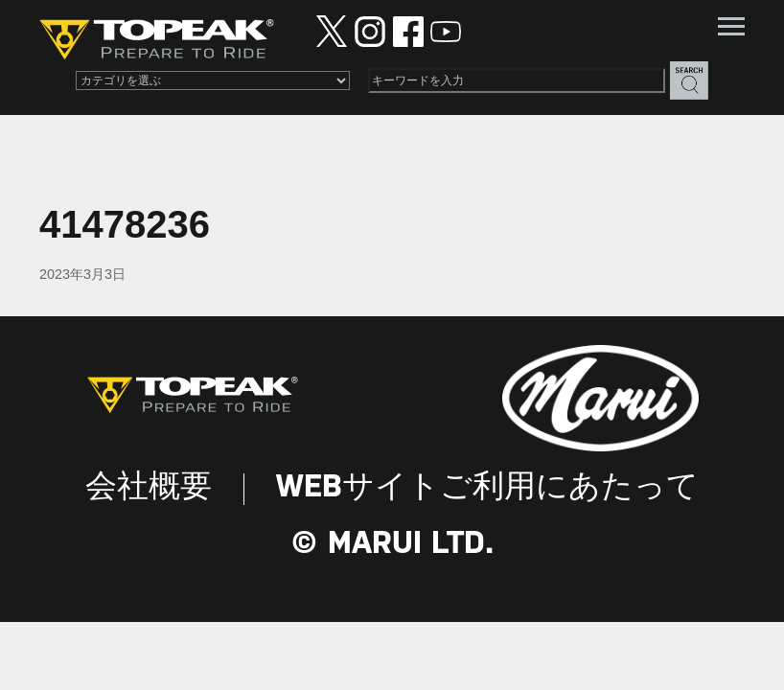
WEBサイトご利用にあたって (487, 488)
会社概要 (149, 488)
